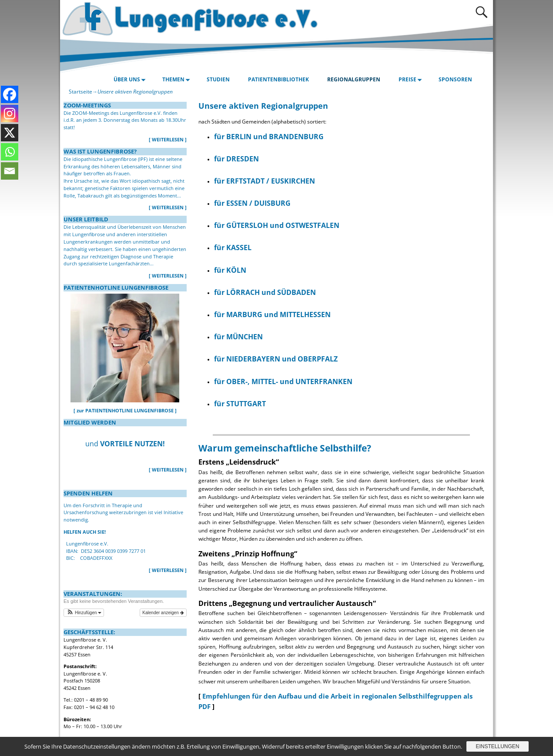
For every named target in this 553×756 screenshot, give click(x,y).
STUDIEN (218, 79)
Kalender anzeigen (163, 613)
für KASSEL (233, 248)
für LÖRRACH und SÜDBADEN (265, 292)
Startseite (80, 92)
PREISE (411, 80)
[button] (84, 613)
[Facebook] (10, 94)
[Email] (10, 171)
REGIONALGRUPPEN (354, 79)
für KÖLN (230, 270)
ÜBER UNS (131, 80)
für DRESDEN (236, 159)
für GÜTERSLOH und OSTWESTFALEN (277, 225)
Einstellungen (497, 746)
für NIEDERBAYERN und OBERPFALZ (276, 359)
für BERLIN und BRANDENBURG (269, 137)
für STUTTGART (240, 404)
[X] (10, 133)
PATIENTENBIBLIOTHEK (278, 79)
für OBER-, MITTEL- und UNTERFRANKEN (283, 381)
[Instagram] (10, 114)
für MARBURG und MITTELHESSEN (272, 314)
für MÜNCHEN (238, 337)
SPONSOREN (455, 79)
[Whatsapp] (10, 152)
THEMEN (177, 80)
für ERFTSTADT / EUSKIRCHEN (265, 181)
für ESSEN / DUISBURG (252, 203)
